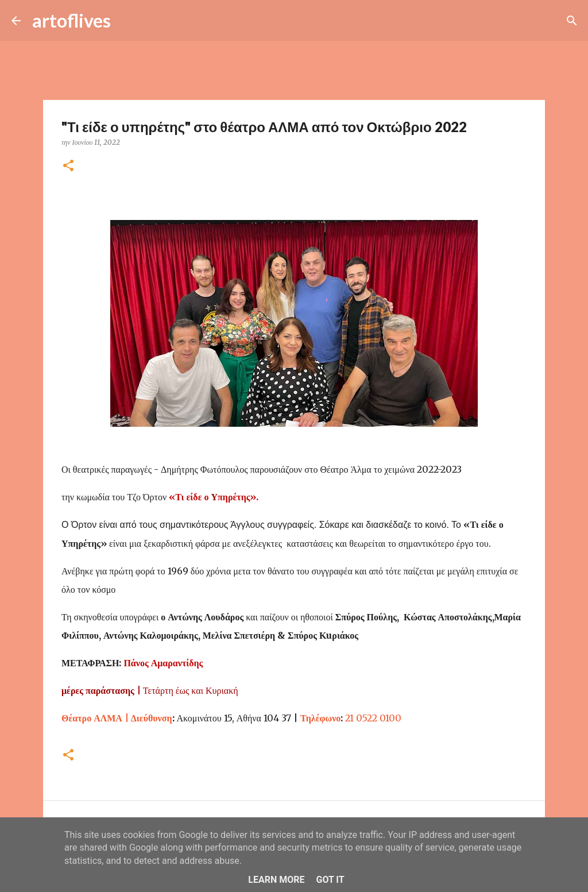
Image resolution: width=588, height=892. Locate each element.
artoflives (71, 20)
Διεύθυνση (117, 718)
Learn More (276, 880)
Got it (330, 880)
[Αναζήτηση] (127, 21)
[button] (68, 166)
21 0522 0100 (373, 718)
